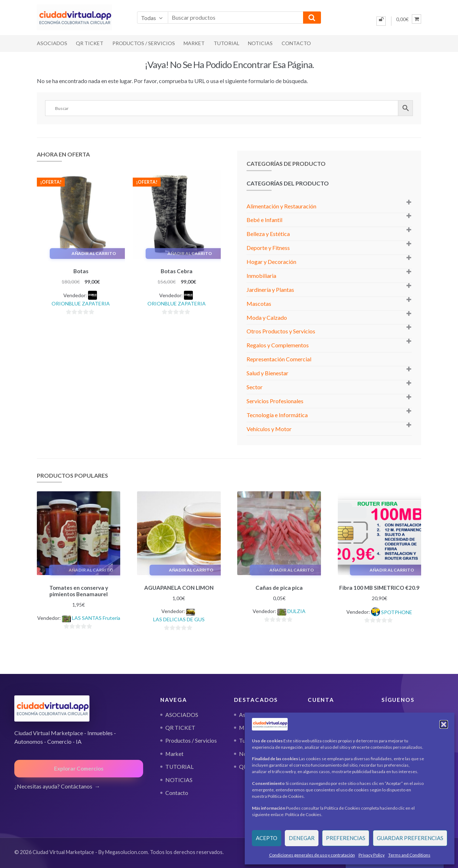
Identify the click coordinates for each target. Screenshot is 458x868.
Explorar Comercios (79, 767)
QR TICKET (90, 43)
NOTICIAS (260, 43)
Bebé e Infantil (264, 220)
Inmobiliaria (261, 276)
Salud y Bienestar (267, 373)
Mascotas (259, 303)
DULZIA (296, 610)
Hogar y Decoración (271, 262)
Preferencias (346, 838)
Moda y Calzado (267, 317)
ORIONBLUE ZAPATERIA (81, 302)
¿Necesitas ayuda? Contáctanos (53, 785)
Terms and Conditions (409, 855)
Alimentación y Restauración (281, 206)
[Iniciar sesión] (381, 21)
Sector (255, 387)
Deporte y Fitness (268, 248)
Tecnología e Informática (277, 415)
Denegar (302, 838)
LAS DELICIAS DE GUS (179, 618)
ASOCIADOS (52, 43)
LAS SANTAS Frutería (96, 617)
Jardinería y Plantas (270, 290)
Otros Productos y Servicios (281, 331)
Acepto (267, 838)
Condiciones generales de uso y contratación (312, 855)
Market (194, 43)
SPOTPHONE (397, 611)
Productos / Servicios (144, 43)
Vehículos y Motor (269, 429)
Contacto (296, 43)
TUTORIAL (226, 43)
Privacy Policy (372, 855)
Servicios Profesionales (275, 401)
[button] (444, 724)
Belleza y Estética (268, 234)
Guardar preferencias (410, 838)
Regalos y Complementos (278, 345)
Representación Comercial (279, 359)
